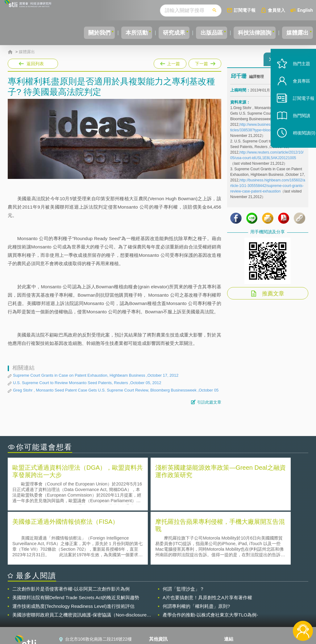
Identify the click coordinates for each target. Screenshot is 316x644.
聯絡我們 (161, 610)
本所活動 (120, 33)
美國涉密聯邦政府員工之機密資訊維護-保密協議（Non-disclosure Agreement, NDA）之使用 (79, 559)
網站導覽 (161, 619)
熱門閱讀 (295, 130)
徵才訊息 (161, 601)
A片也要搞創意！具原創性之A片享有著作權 (207, 542)
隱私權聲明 (164, 593)
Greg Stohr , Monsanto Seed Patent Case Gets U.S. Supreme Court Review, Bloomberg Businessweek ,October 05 (116, 390)
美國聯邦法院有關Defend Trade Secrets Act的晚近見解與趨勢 (76, 542)
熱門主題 (295, 78)
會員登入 (276, 10)
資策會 (234, 593)
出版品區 (202, 33)
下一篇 (204, 62)
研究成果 (161, 33)
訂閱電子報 (245, 10)
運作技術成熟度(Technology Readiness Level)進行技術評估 (73, 551)
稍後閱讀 (298, 147)
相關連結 (265, 593)
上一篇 (170, 64)
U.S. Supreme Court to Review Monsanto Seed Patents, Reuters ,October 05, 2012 (87, 383)
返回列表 (35, 64)
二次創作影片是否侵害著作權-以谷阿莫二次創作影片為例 (71, 533)
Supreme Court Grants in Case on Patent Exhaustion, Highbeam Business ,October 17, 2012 (96, 375)
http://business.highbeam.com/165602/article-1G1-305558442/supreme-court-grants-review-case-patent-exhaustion (268, 189)
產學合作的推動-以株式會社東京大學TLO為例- (210, 559)
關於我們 (79, 33)
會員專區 (295, 95)
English (305, 10)
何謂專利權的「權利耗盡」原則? (196, 551)
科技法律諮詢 (249, 33)
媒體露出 (296, 33)
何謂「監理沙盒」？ (183, 533)
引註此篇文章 (209, 402)
